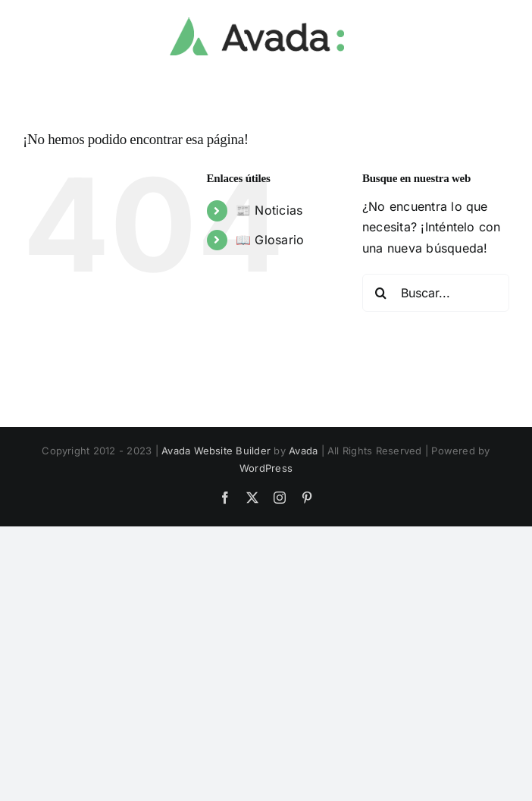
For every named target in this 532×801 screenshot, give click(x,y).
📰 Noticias (269, 210)
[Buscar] (381, 293)
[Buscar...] (436, 293)
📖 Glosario (270, 240)
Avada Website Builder (216, 451)
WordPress (266, 468)
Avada (303, 451)
